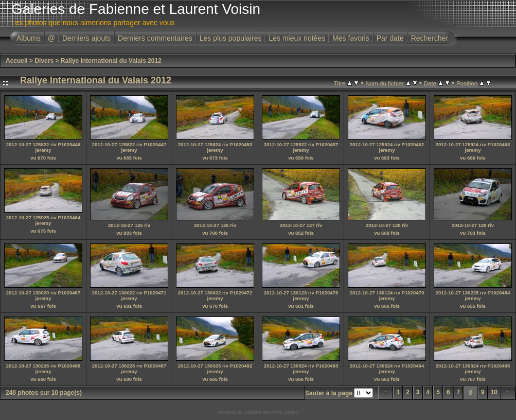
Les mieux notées (297, 38)
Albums (29, 38)
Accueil (17, 61)
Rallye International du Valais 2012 (111, 61)
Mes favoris (351, 38)
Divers (44, 61)
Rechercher (430, 38)
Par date (390, 38)
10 (494, 392)
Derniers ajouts (86, 38)
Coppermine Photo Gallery (271, 412)
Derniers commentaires (155, 38)
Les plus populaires (231, 38)
